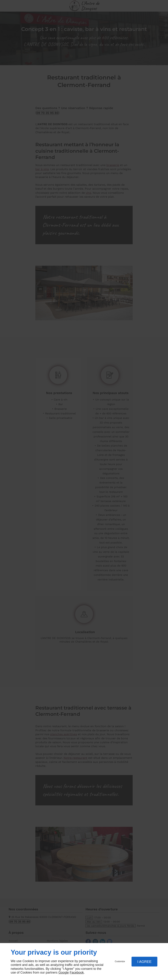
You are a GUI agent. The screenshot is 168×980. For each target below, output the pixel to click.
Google (64, 973)
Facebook (77, 973)
